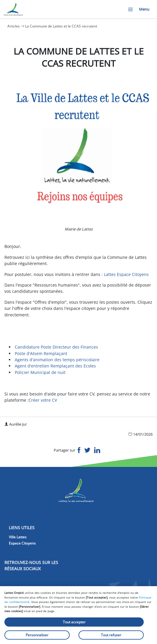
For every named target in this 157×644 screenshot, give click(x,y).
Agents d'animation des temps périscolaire (57, 360)
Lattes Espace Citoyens (126, 274)
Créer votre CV (43, 400)
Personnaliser (37, 635)
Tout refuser (111, 635)
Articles (14, 26)
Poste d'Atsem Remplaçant (41, 353)
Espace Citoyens (22, 543)
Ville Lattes (18, 537)
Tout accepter (74, 622)
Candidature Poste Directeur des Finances (57, 347)
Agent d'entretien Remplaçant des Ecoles (55, 366)
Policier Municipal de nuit (41, 372)
